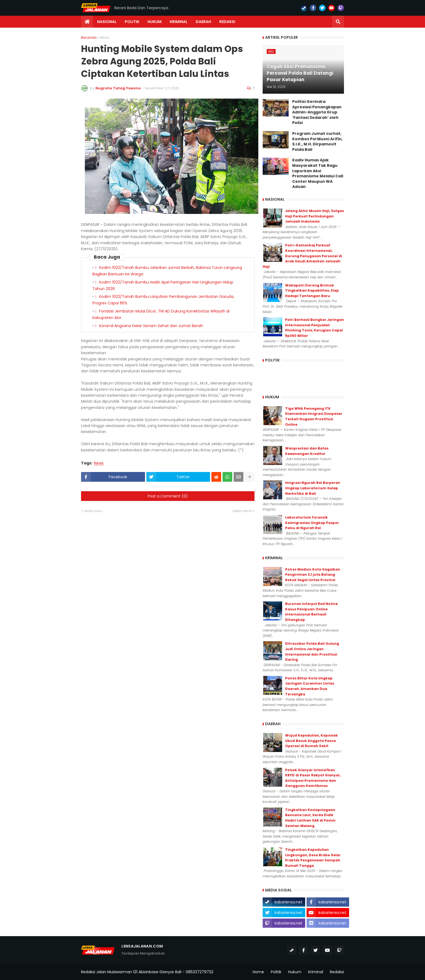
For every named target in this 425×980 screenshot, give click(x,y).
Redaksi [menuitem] (227, 22)
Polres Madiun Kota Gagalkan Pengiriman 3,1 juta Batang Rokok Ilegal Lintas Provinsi (313, 575)
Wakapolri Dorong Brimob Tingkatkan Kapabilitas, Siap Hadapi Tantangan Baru (312, 291)
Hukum (295, 972)
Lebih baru (93, 511)
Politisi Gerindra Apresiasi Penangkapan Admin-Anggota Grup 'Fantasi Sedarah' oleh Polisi (317, 112)
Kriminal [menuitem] (179, 22)
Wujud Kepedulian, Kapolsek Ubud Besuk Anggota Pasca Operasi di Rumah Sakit (311, 741)
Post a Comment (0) (168, 496)
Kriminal (316, 972)
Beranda (89, 38)
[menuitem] (87, 22)
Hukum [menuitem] (154, 22)
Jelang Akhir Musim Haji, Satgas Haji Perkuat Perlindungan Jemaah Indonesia (315, 216)
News (105, 38)
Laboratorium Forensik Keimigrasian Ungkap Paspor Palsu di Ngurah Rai (312, 523)
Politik (276, 972)
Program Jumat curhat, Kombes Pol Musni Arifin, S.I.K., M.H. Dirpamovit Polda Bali (317, 142)
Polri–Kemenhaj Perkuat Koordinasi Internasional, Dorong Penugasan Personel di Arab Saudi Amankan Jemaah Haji (302, 256)
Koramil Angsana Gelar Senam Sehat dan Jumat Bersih (151, 326)
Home (258, 972)
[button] (338, 22)
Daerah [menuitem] (203, 22)
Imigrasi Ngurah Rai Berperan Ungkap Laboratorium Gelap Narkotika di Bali (313, 488)
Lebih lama (242, 511)
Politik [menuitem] (132, 22)
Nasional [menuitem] (107, 22)
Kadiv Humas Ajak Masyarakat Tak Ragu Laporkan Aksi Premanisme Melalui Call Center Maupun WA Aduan (318, 173)
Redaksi (337, 972)
